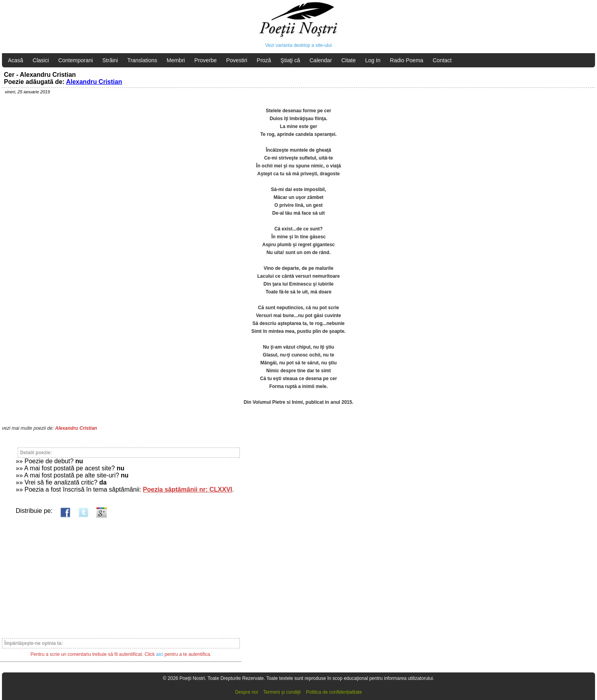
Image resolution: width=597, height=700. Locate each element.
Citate (349, 60)
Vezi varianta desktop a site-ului (299, 45)
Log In (373, 60)
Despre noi (247, 692)
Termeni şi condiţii (282, 692)
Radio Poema (407, 60)
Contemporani (76, 60)
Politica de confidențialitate (334, 692)
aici (159, 654)
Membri (176, 60)
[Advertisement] (121, 574)
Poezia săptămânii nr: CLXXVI (188, 489)
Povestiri (237, 60)
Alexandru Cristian (94, 82)
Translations (142, 60)
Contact (442, 60)
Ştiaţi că (290, 60)
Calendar (321, 60)
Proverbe (206, 60)
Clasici (41, 60)
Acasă (16, 60)
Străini (110, 60)
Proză (264, 60)
